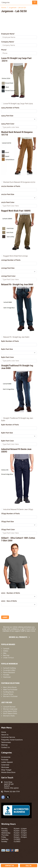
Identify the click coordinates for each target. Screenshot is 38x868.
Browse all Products (19, 637)
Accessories (6, 757)
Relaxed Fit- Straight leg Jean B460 (15, 337)
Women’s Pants (9, 716)
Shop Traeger (6, 770)
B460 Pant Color (8, 357)
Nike (5, 653)
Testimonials (6, 742)
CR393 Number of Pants (10, 514)
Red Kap (6, 655)
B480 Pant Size (7, 433)
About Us (5, 735)
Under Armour (9, 658)
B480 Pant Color (8, 441)
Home (4, 732)
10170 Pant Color (8, 202)
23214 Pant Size (7, 116)
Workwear (5, 767)
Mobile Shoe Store (8, 772)
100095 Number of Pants (11, 260)
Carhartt (6, 649)
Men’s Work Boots (10, 687)
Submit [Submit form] (5, 617)
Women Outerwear (10, 709)
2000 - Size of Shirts (9, 601)
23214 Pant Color (8, 124)
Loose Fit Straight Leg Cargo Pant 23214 (17, 104)
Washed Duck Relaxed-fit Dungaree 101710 (18, 182)
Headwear (7, 677)
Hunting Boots (8, 692)
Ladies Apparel (7, 762)
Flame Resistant (9, 673)
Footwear (5, 760)
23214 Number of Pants (10, 108)
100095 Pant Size (8, 268)
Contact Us (5, 747)
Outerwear (5, 765)
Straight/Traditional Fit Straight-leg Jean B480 (17, 419)
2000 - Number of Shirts (11, 593)
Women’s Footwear (10, 696)
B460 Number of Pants (10, 341)
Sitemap (4, 745)
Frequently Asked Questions (12, 740)
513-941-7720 (15, 791)
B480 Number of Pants (10, 425)
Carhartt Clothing (9, 668)
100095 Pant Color (8, 276)
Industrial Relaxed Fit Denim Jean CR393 (17, 509)
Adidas (6, 651)
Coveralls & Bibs (9, 670)
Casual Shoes (8, 694)
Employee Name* (8, 34)
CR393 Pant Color (8, 530)
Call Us (29, 866)
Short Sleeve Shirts (10, 713)
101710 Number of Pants (11, 186)
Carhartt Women (9, 707)
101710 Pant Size (8, 194)
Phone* (4, 50)
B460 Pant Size (7, 349)
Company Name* (8, 42)
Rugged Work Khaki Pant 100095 (14, 256)
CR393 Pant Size (7, 522)
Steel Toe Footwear (10, 690)
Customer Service (8, 737)
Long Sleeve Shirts (10, 711)
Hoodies (6, 675)
